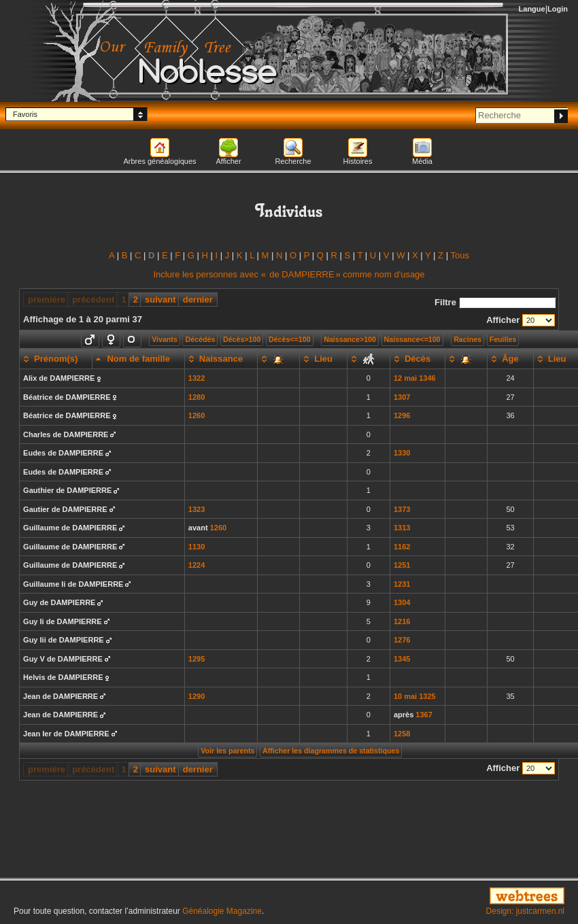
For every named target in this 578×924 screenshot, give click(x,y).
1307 (402, 397)
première (47, 300)
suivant (160, 300)
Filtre (495, 302)
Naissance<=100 (412, 339)
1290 (197, 696)
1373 (402, 509)
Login (558, 9)
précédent (93, 300)
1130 (197, 547)
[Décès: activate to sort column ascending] (417, 359)
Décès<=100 (290, 339)
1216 (402, 621)
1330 (402, 453)
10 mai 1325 (415, 696)
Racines (468, 339)
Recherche (293, 161)
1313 (402, 528)
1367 (424, 715)
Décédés (200, 339)
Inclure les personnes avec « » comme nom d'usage (289, 274)
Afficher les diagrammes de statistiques (331, 751)
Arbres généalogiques (159, 161)
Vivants (165, 339)
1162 (402, 547)
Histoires (358, 161)
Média (422, 161)
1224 (197, 565)
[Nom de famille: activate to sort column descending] (138, 359)
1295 (197, 659)
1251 (402, 565)
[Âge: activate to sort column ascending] (511, 359)
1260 (197, 415)
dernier (198, 300)
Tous (459, 255)
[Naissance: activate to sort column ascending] (221, 359)
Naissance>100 (350, 339)
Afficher (228, 161)
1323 (197, 509)
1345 (402, 659)
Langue (532, 9)
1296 (402, 415)
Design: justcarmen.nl (525, 911)
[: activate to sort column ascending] (279, 359)
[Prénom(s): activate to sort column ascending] (56, 359)
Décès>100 (242, 339)
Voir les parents (227, 751)
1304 (402, 602)
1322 (197, 378)
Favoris (25, 114)
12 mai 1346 (415, 378)
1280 (197, 397)
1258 (402, 734)
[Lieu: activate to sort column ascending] (324, 359)
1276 (402, 640)
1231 (402, 584)
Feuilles (503, 339)
